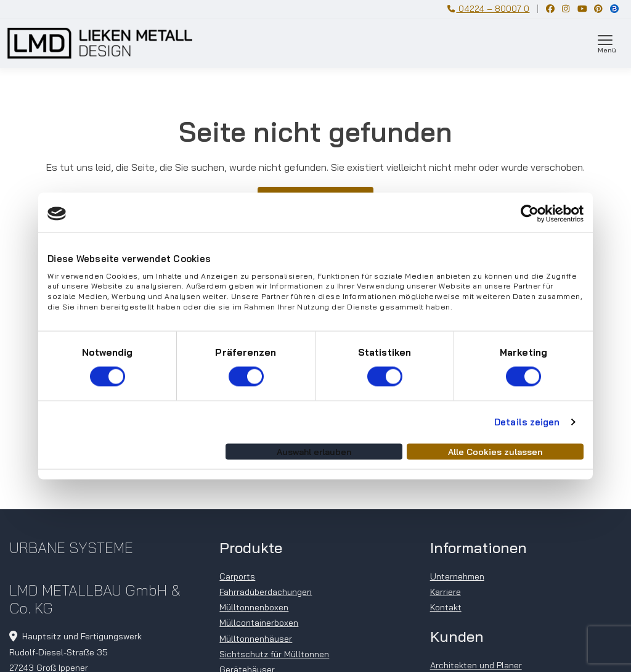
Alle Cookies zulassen (495, 451)
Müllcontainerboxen (259, 623)
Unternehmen (457, 576)
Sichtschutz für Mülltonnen (274, 654)
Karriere (446, 592)
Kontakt (446, 607)
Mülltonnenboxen (254, 607)
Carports (237, 576)
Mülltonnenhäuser (256, 639)
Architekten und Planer (476, 665)
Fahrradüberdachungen (266, 592)
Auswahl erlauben (314, 451)
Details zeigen (527, 422)
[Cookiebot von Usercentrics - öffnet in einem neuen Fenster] (530, 214)
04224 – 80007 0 (488, 9)
